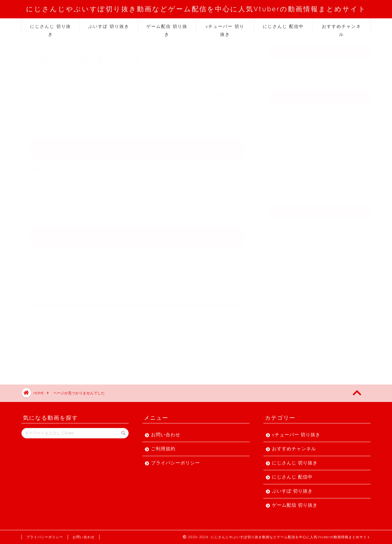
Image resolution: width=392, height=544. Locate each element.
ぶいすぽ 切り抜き (109, 26)
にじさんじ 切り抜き (51, 28)
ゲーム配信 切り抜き (167, 28)
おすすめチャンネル (341, 28)
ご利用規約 (290, 241)
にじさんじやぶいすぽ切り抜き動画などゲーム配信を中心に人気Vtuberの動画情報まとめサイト (196, 9)
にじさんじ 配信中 (283, 26)
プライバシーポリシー (303, 255)
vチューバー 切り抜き (225, 28)
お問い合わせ (293, 227)
